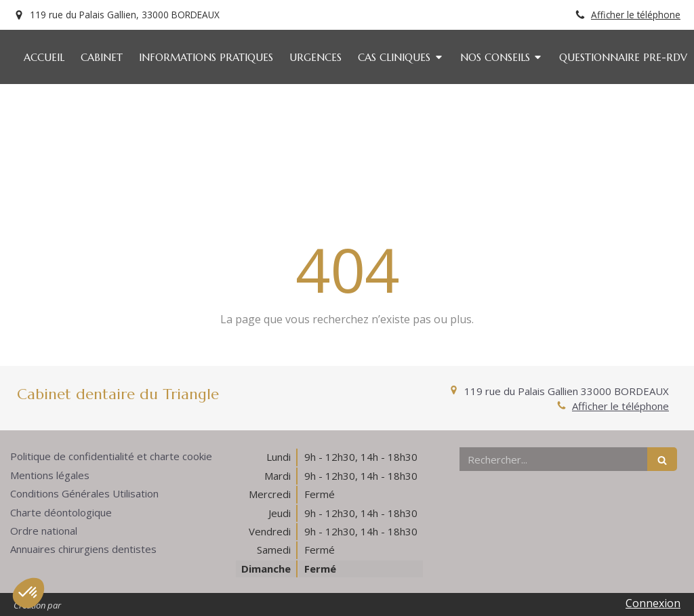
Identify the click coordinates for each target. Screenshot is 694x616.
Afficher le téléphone (636, 15)
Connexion (653, 603)
